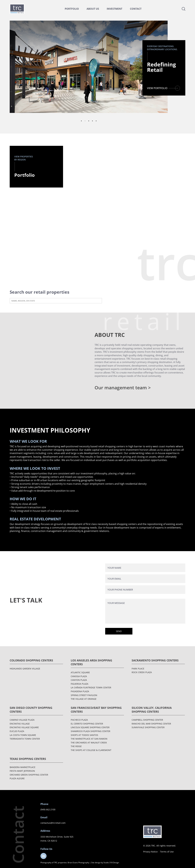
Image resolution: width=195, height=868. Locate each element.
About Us (93, 9)
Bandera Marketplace (23, 767)
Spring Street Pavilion (84, 695)
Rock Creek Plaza (142, 672)
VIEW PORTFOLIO (157, 88)
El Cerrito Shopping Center (87, 724)
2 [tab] (85, 121)
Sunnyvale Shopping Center (148, 727)
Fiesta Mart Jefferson (22, 771)
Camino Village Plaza (22, 720)
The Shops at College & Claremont (91, 750)
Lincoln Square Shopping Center (90, 727)
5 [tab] (96, 121)
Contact (136, 9)
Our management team (121, 388)
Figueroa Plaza (80, 684)
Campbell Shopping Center (147, 720)
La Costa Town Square (23, 735)
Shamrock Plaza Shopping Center (91, 731)
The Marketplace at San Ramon (89, 739)
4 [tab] (92, 121)
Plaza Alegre (17, 779)
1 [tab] (81, 121)
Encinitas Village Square (24, 727)
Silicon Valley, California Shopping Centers (152, 710)
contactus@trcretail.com (53, 823)
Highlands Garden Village (25, 669)
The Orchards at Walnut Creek (89, 743)
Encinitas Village (20, 724)
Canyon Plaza (79, 680)
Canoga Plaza (79, 676)
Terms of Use (167, 852)
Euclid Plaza (17, 731)
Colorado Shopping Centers (31, 660)
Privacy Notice (150, 852)
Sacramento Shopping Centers (155, 660)
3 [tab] (89, 121)
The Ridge (76, 746)
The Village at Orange (84, 699)
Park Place (138, 669)
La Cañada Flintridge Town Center (91, 687)
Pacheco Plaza (79, 720)
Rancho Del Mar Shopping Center (151, 724)
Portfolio (72, 9)
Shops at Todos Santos (84, 735)
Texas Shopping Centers (28, 759)
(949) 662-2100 (48, 810)
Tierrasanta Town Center (25, 739)
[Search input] (56, 301)
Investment (114, 9)
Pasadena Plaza (80, 691)
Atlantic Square (80, 672)
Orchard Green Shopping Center (29, 775)
